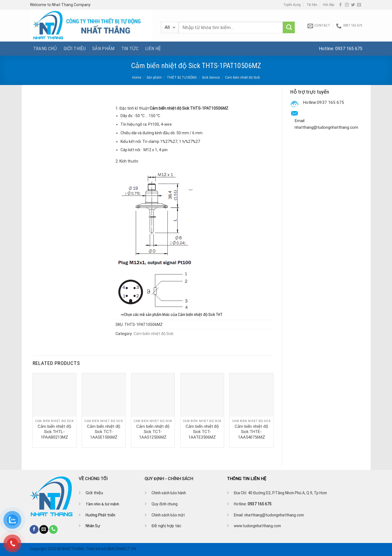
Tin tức (130, 48)
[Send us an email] (359, 5)
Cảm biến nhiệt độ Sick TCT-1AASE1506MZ (104, 432)
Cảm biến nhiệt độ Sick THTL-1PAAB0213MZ (54, 432)
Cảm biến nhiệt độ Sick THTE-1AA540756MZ (251, 432)
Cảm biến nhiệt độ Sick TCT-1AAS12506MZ (153, 432)
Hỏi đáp (329, 5)
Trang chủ (45, 48)
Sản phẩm (103, 48)
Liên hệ (153, 48)
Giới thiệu (75, 48)
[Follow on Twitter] (353, 5)
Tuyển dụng (292, 5)
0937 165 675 (349, 49)
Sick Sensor (211, 78)
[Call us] (53, 529)
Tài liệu (312, 5)
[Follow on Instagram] (347, 5)
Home (137, 78)
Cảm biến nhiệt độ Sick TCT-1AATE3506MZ (202, 432)
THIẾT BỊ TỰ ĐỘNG (182, 78)
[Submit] (289, 28)
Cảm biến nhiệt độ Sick (242, 78)
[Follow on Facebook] (340, 5)
